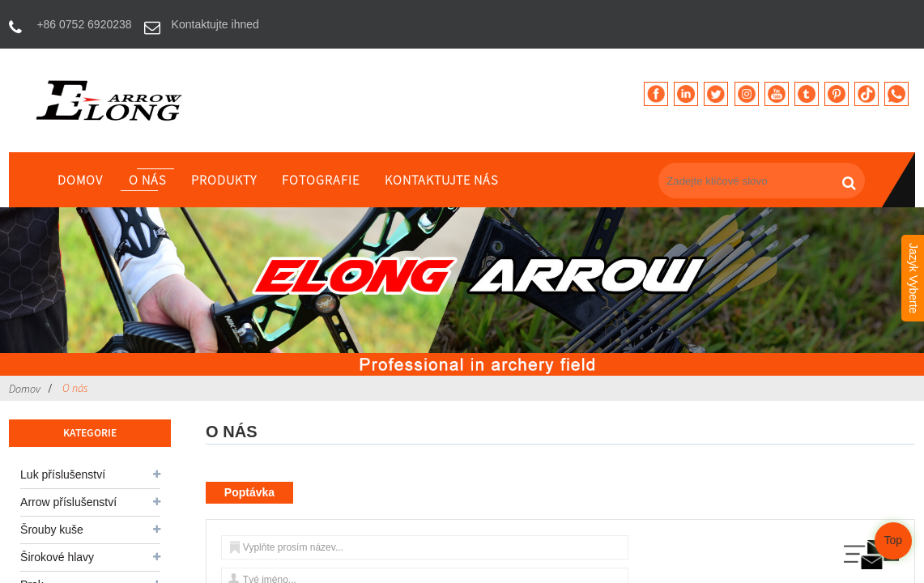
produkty (224, 180)
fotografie (321, 180)
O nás (147, 180)
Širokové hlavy (57, 557)
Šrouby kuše (52, 530)
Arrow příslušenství (68, 502)
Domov (80, 180)
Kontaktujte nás (441, 180)
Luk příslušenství (63, 474)
